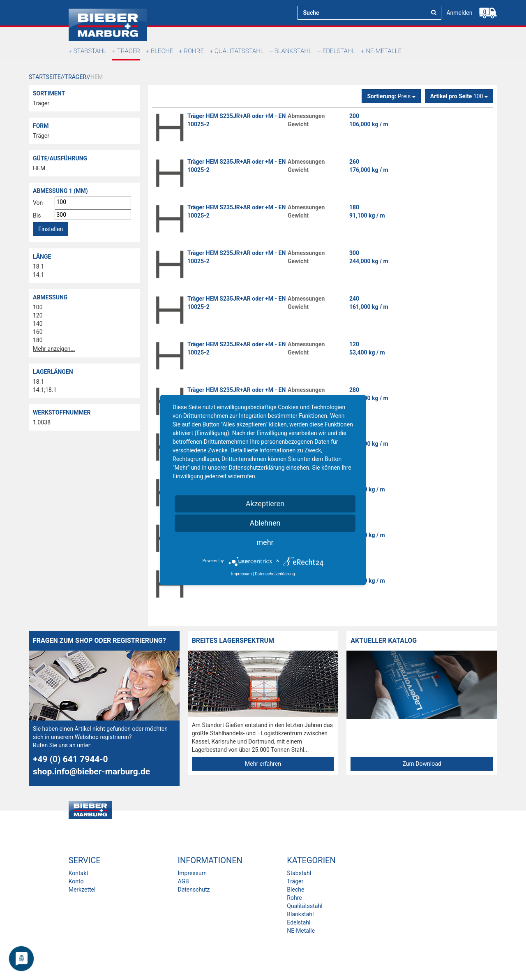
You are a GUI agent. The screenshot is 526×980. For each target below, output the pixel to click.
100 (38, 307)
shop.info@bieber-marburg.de (91, 771)
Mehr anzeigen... (54, 349)
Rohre (194, 51)
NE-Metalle (384, 51)
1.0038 (42, 422)
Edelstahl (339, 51)
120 (38, 315)
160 (38, 332)
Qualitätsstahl (239, 51)
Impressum (192, 873)
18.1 (38, 266)
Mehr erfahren (263, 764)
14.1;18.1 (45, 390)
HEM (39, 168)
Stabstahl (90, 51)
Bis (37, 215)
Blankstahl (293, 51)
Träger (129, 51)
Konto (76, 881)
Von (38, 203)
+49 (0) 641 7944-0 (70, 759)
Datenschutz (194, 890)
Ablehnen (265, 523)
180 (38, 340)
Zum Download (422, 764)
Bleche (162, 51)
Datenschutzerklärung (275, 574)
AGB (183, 881)
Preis (391, 96)
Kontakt (78, 873)
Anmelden (459, 13)
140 (38, 324)
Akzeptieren (265, 504)
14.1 (38, 275)
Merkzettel (82, 890)
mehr (265, 542)
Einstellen (51, 229)
